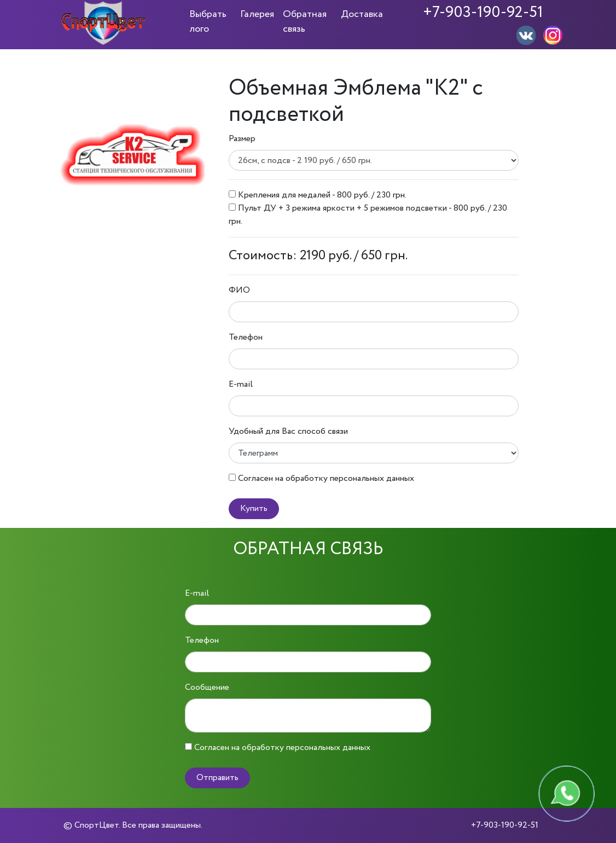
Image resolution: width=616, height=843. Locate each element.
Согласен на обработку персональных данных (326, 478)
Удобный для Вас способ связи (288, 431)
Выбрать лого (208, 22)
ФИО (239, 290)
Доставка (362, 14)
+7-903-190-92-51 (483, 13)
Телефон (246, 337)
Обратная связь (305, 22)
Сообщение (207, 687)
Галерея (257, 14)
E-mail (241, 384)
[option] (133, 155)
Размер (242, 139)
